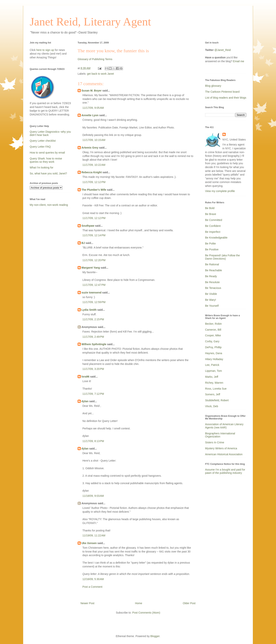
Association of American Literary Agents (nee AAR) (224, 426)
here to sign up (46, 50)
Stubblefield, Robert (217, 400)
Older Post (189, 603)
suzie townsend (91, 293)
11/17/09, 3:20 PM (93, 369)
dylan (85, 401)
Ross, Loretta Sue (216, 389)
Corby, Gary (212, 341)
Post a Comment (92, 587)
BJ (83, 243)
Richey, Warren (214, 383)
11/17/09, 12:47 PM (94, 285)
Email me (239, 61)
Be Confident (213, 226)
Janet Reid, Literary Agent (90, 22)
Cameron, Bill (213, 330)
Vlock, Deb (212, 406)
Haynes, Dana (214, 353)
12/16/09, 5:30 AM (93, 579)
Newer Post (87, 603)
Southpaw (88, 226)
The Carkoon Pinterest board (222, 92)
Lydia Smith (89, 310)
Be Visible (211, 294)
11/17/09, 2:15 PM (93, 319)
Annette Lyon (90, 115)
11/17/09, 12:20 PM (94, 260)
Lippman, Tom (214, 371)
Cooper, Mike (213, 335)
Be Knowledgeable (216, 238)
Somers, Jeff (213, 394)
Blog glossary (213, 86)
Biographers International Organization (220, 435)
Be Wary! (211, 300)
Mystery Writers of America (221, 448)
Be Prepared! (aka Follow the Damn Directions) (222, 257)
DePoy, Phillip (213, 347)
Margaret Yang (91, 268)
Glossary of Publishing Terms (95, 59)
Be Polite (210, 244)
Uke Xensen (89, 543)
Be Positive (212, 249)
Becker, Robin (213, 324)
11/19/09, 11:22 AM (94, 535)
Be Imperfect (213, 232)
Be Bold (210, 208)
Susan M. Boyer (92, 91)
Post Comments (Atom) (146, 613)
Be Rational (212, 264)
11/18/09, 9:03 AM (93, 496)
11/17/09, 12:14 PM (94, 235)
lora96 (85, 377)
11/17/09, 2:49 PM (93, 337)
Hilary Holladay (214, 359)
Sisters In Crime (215, 442)
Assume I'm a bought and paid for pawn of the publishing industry (225, 471)
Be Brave (211, 214)
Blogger (155, 636)
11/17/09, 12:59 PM (94, 302)
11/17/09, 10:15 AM (94, 140)
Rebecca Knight (92, 172)
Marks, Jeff (212, 377)
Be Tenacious (213, 288)
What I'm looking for (41, 168)
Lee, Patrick (212, 365)
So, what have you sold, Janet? (48, 173)
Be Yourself (212, 306)
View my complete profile (220, 191)
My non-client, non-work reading (49, 205)
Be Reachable (214, 270)
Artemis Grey (90, 148)
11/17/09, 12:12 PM (94, 182)
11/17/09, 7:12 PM (93, 394)
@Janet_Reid (223, 50)
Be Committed (214, 220)
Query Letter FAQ (40, 147)
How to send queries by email (47, 153)
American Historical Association (224, 454)
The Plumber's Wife (94, 190)
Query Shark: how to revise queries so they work (46, 160)
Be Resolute (212, 282)
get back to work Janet (100, 74)
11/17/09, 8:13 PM (93, 441)
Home (138, 603)
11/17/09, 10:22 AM (94, 165)
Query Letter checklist (43, 141)
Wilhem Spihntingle (94, 344)
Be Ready (211, 276)
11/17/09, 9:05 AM (93, 108)
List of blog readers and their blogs (226, 98)
